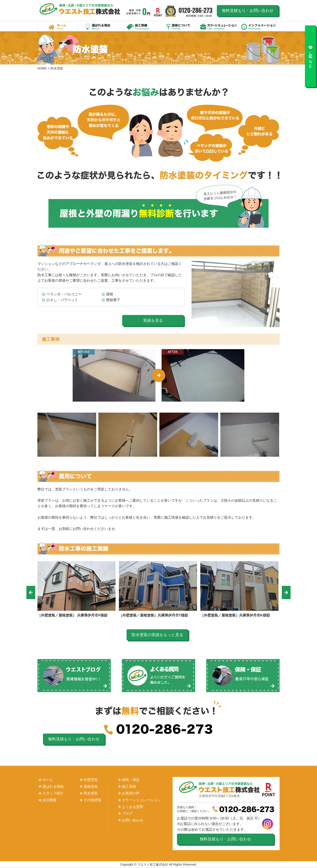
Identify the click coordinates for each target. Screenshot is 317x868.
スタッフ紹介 (53, 793)
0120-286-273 (196, 12)
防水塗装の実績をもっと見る (157, 635)
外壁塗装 (91, 780)
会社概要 (50, 800)
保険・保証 (131, 780)
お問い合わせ (133, 820)
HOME (42, 68)
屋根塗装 (91, 787)
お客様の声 (131, 793)
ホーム (58, 26)
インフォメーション (259, 26)
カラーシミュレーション (219, 26)
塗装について (179, 26)
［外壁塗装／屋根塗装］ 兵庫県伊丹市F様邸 (72, 615)
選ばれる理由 (98, 26)
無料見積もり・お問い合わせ (248, 11)
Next (286, 592)
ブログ (127, 813)
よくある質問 (133, 807)
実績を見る (153, 320)
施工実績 (138, 26)
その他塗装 (92, 800)
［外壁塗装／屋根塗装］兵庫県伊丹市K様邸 (235, 615)
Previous (31, 592)
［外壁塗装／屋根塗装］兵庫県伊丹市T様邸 (153, 615)
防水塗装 (91, 793)
